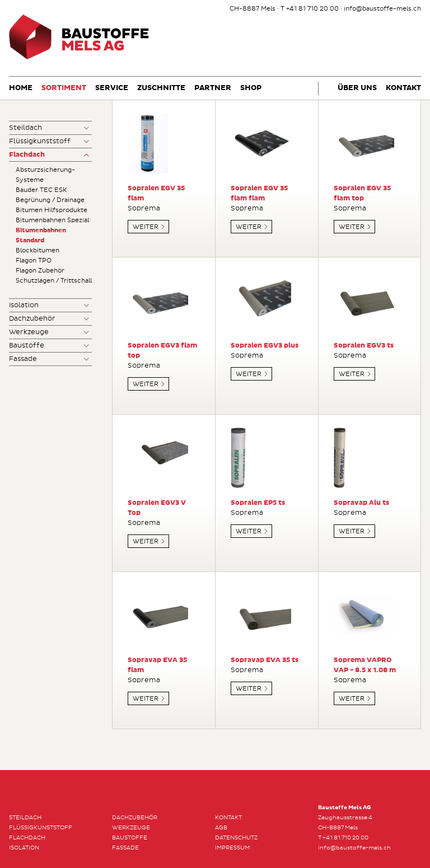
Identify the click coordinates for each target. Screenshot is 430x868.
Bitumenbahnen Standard (41, 235)
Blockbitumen (38, 250)
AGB (221, 828)
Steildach (25, 128)
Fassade (23, 359)
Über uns (357, 88)
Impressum (232, 848)
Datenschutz (236, 838)
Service (112, 88)
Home (21, 88)
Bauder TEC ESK (41, 190)
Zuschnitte (161, 88)
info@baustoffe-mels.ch (382, 9)
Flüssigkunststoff (40, 141)
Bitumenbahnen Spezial (52, 220)
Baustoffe (27, 346)
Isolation (24, 305)
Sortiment (64, 88)
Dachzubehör (32, 319)
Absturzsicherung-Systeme (45, 175)
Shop (251, 88)
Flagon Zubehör (40, 271)
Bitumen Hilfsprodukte (52, 210)
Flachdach (27, 155)
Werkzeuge (29, 332)
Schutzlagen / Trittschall (54, 281)
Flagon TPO (34, 261)
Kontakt (403, 88)
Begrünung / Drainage (50, 200)
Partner (213, 88)
